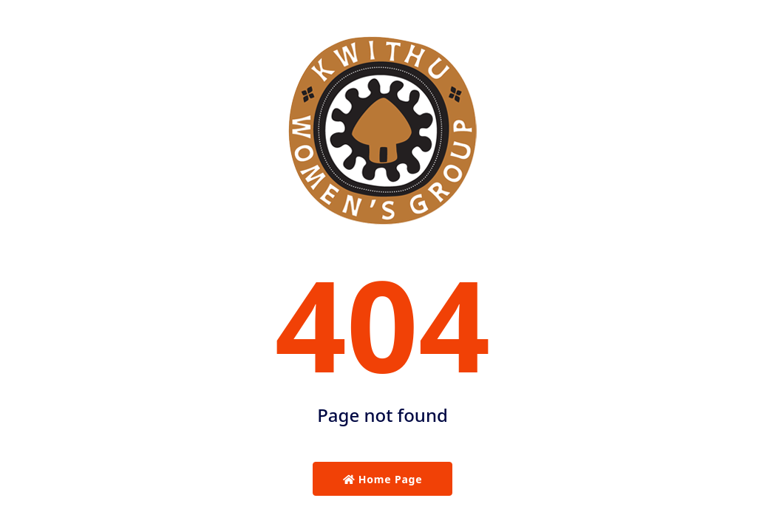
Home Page (383, 479)
